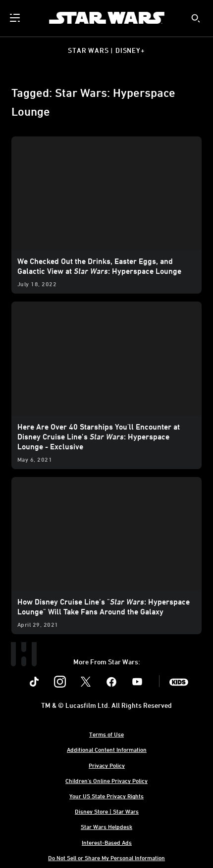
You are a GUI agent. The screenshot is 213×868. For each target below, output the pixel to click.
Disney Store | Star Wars (107, 811)
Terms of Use (106, 734)
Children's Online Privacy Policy (106, 781)
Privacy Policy (107, 765)
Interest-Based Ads (107, 842)
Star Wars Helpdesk (106, 826)
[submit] (196, 18)
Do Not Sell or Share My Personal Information (106, 858)
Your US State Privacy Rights (106, 796)
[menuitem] (16, 18)
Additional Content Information (107, 749)
